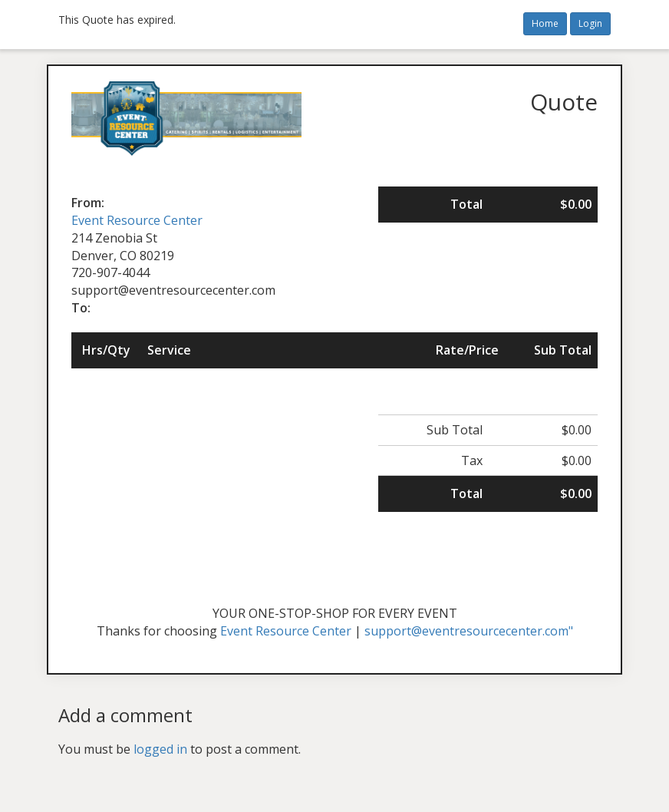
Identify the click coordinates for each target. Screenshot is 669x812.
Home (545, 23)
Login (590, 23)
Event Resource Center (137, 220)
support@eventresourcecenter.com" (469, 631)
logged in (160, 749)
